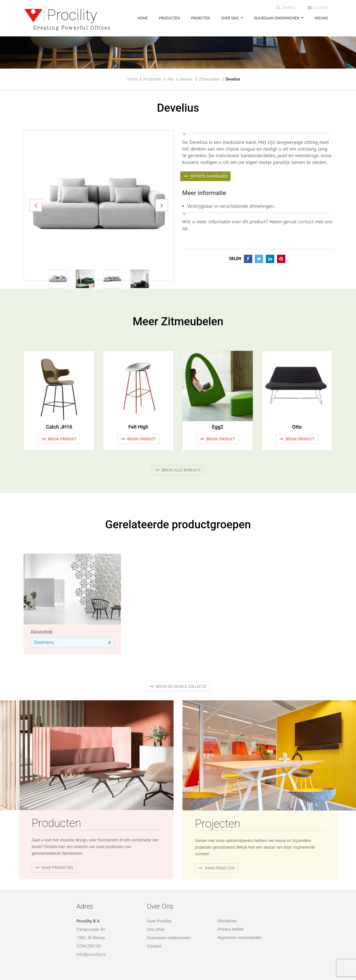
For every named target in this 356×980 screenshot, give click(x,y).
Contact (318, 7)
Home (133, 79)
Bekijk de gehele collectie (178, 686)
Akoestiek (41, 632)
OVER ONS (230, 18)
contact (306, 222)
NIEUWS (321, 18)
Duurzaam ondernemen (277, 18)
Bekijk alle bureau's (178, 470)
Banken (186, 79)
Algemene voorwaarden (239, 937)
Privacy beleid (230, 929)
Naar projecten (217, 868)
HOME (143, 18)
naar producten (54, 867)
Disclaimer (227, 921)
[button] (36, 205)
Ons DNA (156, 929)
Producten (152, 79)
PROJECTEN (201, 18)
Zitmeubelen (209, 79)
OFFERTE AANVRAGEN (205, 176)
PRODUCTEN (169, 18)
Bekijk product (59, 439)
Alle (170, 79)
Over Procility (159, 921)
